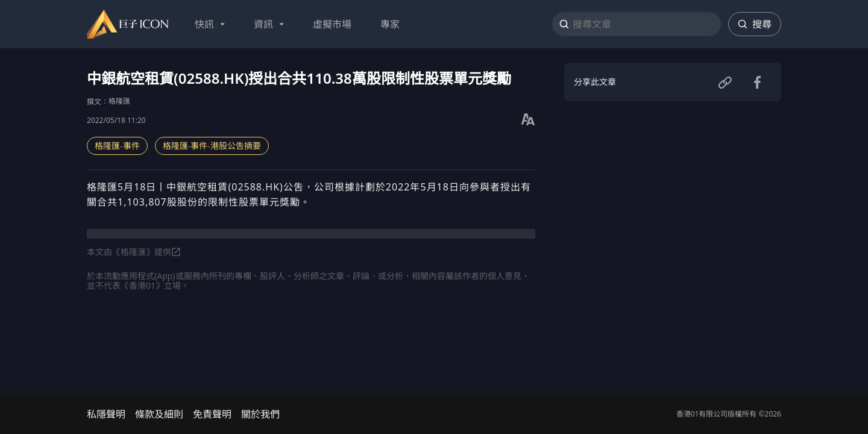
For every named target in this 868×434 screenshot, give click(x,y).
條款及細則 (159, 414)
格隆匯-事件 (117, 146)
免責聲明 (212, 414)
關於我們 (260, 414)
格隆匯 (119, 101)
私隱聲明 (106, 414)
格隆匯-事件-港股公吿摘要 (212, 146)
